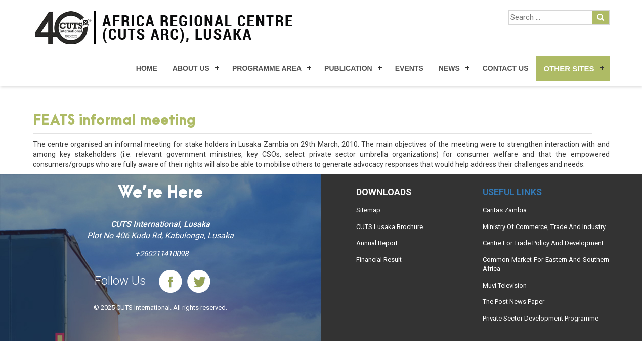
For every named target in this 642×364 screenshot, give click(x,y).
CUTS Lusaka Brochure (390, 227)
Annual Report (377, 243)
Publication (348, 68)
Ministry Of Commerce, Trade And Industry (544, 227)
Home (147, 68)
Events (409, 68)
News (449, 68)
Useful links (512, 192)
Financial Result (379, 260)
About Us (191, 68)
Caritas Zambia (505, 210)
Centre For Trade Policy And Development (543, 243)
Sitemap (368, 210)
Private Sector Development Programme (541, 318)
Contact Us (506, 68)
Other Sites (569, 69)
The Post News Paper (513, 302)
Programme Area (267, 68)
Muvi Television (505, 285)
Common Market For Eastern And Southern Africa (546, 264)
